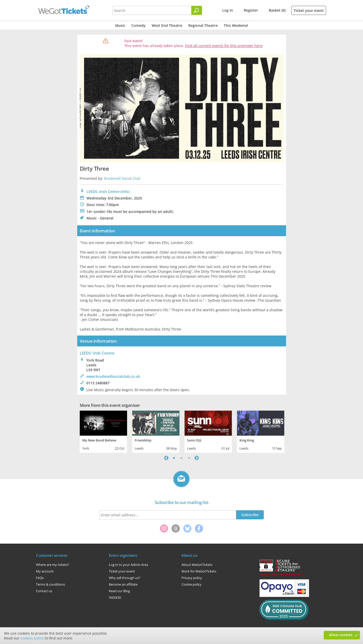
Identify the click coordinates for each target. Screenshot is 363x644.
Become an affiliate (123, 584)
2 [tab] (182, 458)
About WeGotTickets (197, 565)
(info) (125, 192)
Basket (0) (277, 10)
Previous (166, 458)
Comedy (138, 25)
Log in (228, 10)
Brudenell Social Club (122, 178)
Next (197, 458)
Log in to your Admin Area (128, 565)
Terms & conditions (51, 584)
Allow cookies (341, 635)
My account (45, 571)
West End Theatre (167, 25)
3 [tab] (189, 458)
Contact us (44, 591)
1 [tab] (174, 458)
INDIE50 (115, 597)
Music (120, 25)
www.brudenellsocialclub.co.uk (113, 376)
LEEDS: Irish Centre (103, 192)
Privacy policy (192, 578)
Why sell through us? (125, 578)
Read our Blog (119, 591)
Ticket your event (309, 10)
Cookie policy (191, 584)
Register (251, 10)
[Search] (197, 10)
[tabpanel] (103, 431)
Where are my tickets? (53, 565)
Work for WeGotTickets (199, 571)
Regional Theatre (203, 25)
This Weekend (236, 25)
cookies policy (32, 638)
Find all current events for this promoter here (224, 46)
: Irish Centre (97, 353)
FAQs (40, 578)
